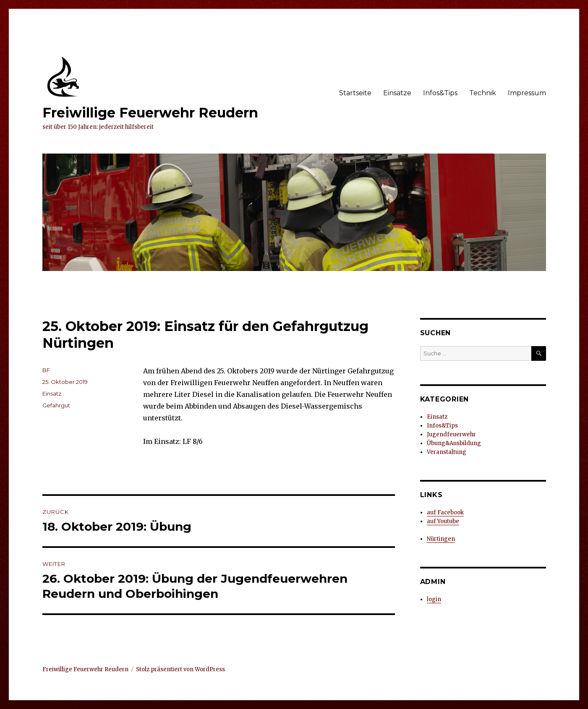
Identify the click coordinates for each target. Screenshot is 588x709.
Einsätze (397, 93)
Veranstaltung (447, 452)
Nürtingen (441, 539)
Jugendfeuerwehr (451, 434)
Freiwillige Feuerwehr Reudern (150, 113)
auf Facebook (445, 512)
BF (46, 370)
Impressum (527, 93)
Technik (483, 93)
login (434, 599)
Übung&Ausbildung (454, 443)
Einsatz (52, 394)
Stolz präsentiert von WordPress (180, 669)
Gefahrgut (56, 405)
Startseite (355, 93)
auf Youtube (443, 521)
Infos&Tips (440, 93)
